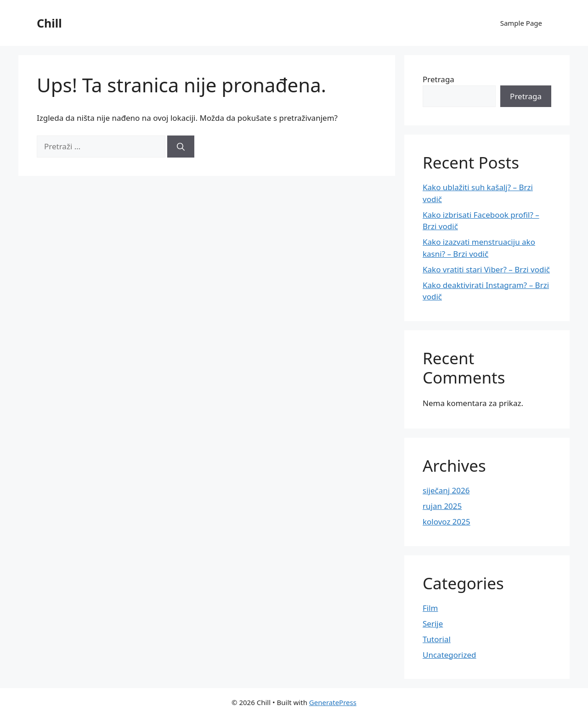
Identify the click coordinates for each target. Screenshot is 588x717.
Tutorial (437, 639)
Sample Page (521, 23)
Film (430, 608)
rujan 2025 (442, 506)
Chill (49, 23)
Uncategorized (449, 655)
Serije (433, 624)
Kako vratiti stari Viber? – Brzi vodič (486, 269)
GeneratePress (333, 702)
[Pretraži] (181, 147)
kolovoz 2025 (447, 522)
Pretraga (438, 79)
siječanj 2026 (446, 490)
